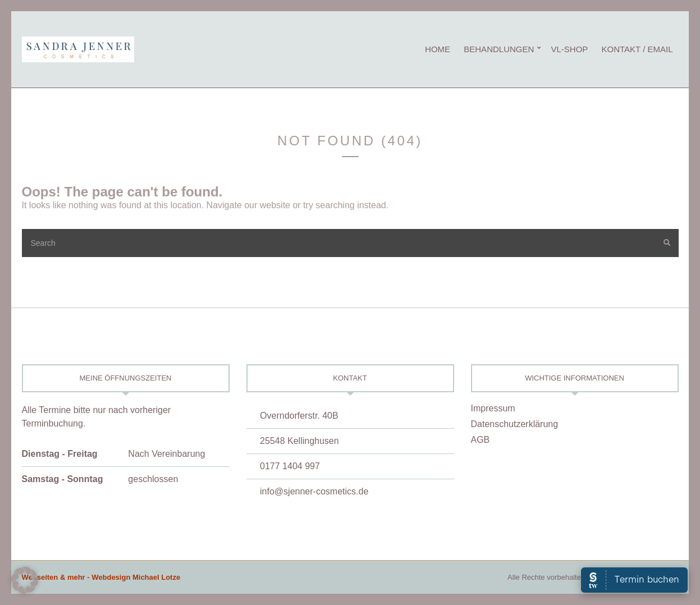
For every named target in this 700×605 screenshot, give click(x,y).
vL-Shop (569, 49)
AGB (481, 440)
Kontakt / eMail (637, 49)
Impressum (493, 408)
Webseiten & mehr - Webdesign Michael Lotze (101, 577)
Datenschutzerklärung (515, 424)
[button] (25, 580)
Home (438, 49)
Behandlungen (499, 49)
